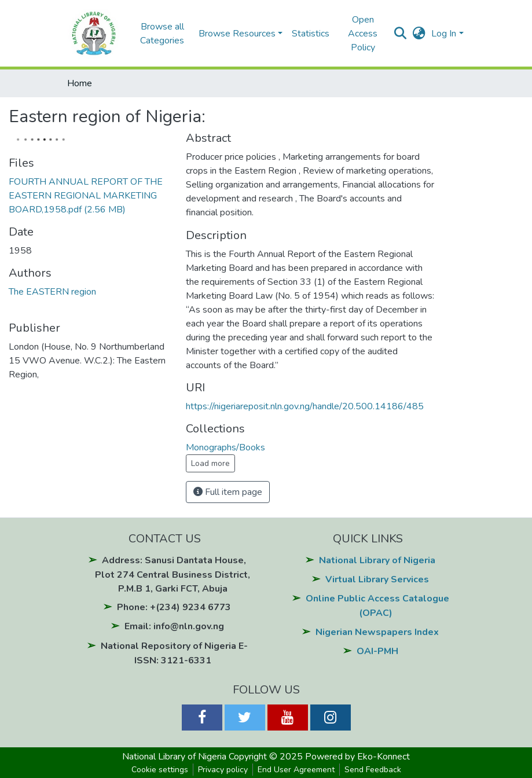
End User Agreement (296, 770)
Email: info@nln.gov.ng (174, 626)
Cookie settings (160, 770)
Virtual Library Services (377, 579)
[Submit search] (400, 34)
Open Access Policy (363, 34)
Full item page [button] (228, 492)
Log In (444, 34)
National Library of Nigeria (377, 560)
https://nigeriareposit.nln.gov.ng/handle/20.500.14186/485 (305, 406)
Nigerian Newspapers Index (377, 632)
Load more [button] (210, 463)
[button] (419, 34)
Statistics (311, 34)
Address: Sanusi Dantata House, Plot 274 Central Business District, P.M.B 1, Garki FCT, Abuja (173, 575)
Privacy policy (223, 770)
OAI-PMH (377, 651)
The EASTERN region (52, 292)
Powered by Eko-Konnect (357, 757)
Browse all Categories (162, 34)
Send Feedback (373, 770)
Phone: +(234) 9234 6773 (174, 607)
